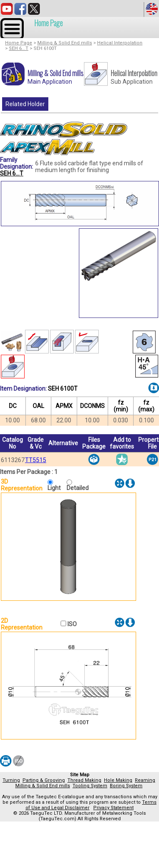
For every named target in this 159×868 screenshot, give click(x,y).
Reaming (145, 780)
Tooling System (90, 786)
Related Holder (25, 104)
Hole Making (118, 780)
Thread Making (84, 780)
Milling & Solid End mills (65, 43)
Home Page (49, 23)
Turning (11, 780)
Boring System (126, 786)
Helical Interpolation (120, 43)
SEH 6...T (19, 48)
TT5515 (36, 460)
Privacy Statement (113, 808)
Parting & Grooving (44, 780)
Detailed (78, 488)
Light (56, 488)
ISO (71, 624)
